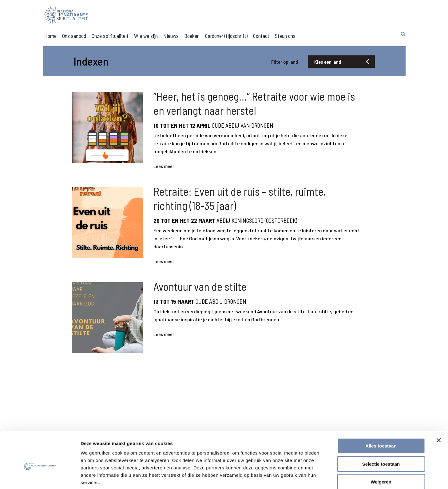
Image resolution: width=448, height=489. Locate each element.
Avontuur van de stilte (200, 295)
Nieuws (171, 36)
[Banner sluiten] (438, 408)
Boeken (192, 36)
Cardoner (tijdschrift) (226, 36)
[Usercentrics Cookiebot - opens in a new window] (40, 477)
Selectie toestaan (381, 432)
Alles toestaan (381, 414)
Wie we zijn (146, 36)
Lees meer (164, 169)
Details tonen (332, 477)
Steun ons (285, 36)
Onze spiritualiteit (110, 36)
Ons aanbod (74, 36)
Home (50, 36)
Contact (261, 36)
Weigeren (381, 450)
